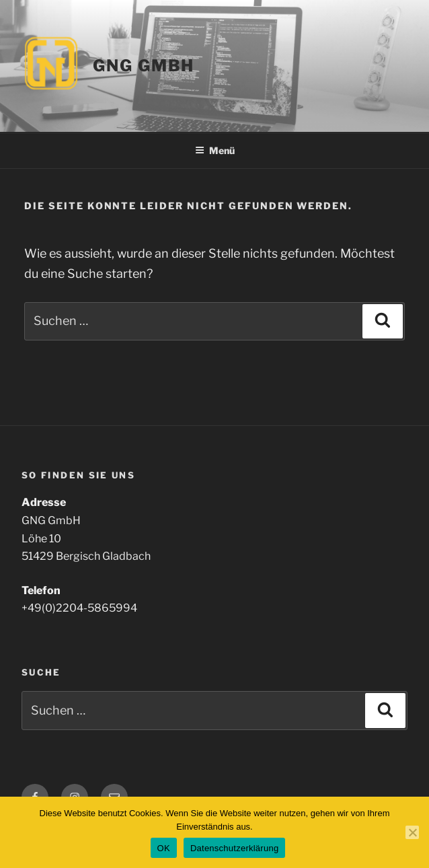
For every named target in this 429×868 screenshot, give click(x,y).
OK (164, 848)
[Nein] (412, 832)
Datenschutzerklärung (234, 848)
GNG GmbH (144, 66)
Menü (215, 150)
